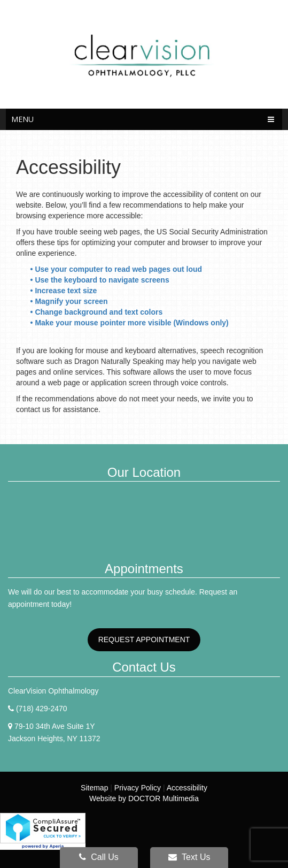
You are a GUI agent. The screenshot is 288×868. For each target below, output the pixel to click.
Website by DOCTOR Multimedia (144, 798)
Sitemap (94, 788)
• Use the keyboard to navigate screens (101, 280)
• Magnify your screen (70, 301)
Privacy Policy (138, 788)
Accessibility (187, 788)
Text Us (189, 857)
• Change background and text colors (98, 312)
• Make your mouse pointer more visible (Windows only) (130, 323)
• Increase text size (65, 291)
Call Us (99, 857)
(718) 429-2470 (42, 709)
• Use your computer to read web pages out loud (117, 269)
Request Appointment (144, 639)
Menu (22, 119)
